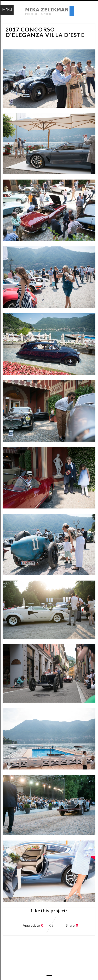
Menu (7, 10)
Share (70, 925)
